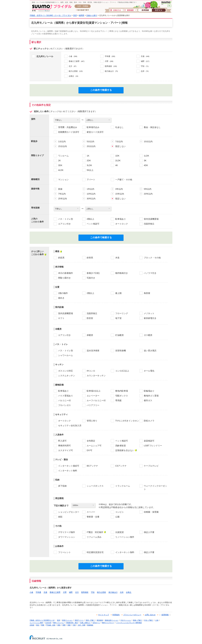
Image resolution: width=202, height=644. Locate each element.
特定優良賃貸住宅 (95, 552)
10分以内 (148, 141)
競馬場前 (85, 592)
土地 (157, 620)
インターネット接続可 (69, 466)
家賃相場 (100, 620)
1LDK (146, 156)
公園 (117, 517)
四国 (69, 625)
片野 (65, 592)
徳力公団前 (101, 592)
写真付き (91, 278)
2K (59, 161)
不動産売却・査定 (72, 623)
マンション (63, 180)
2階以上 (90, 219)
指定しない (121, 146)
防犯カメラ (149, 421)
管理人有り (92, 421)
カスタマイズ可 (66, 450)
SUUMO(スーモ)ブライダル (52, 8)
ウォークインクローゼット (155, 488)
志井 (122, 592)
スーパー (91, 512)
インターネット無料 (68, 471)
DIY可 (90, 450)
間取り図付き (64, 278)
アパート (91, 180)
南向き (61, 298)
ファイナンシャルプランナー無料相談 (129, 623)
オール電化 (149, 371)
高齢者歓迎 (121, 446)
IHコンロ (91, 371)
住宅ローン (96, 623)
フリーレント (64, 552)
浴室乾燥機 (121, 351)
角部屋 (147, 293)
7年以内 (62, 194)
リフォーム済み (94, 537)
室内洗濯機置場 (151, 219)
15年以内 (120, 194)
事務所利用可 (64, 446)
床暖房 (90, 335)
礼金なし (119, 127)
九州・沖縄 (81, 625)
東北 (38, 625)
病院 (60, 517)
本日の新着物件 (66, 273)
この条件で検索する (101, 90)
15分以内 (63, 146)
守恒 (93, 592)
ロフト (61, 318)
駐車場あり (121, 219)
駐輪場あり (149, 391)
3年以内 (119, 189)
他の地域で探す (82, 10)
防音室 (90, 318)
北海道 (32, 625)
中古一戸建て (149, 620)
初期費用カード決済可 (69, 132)
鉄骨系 (90, 258)
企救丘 (129, 592)
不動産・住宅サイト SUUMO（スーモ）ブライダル (50, 15)
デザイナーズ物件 (67, 532)
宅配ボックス (122, 396)
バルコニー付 (64, 400)
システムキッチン (67, 376)
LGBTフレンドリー (153, 446)
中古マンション (126, 620)
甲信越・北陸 (51, 625)
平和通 (38, 592)
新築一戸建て (138, 620)
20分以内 (91, 146)
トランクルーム (123, 486)
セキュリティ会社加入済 (70, 425)
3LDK (89, 165)
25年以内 (63, 199)
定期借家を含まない (125, 450)
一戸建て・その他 (124, 180)
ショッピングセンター (69, 512)
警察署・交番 (93, 517)
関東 (43, 625)
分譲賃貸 (119, 532)
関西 (64, 625)
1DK (117, 156)
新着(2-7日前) (93, 273)
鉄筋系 (61, 258)
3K (145, 161)
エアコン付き (64, 224)
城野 (71, 592)
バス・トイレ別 (66, 219)
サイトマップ (104, 615)
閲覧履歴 (130, 10)
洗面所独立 (149, 224)
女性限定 (91, 441)
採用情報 (165, 615)
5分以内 (90, 141)
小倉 (31, 592)
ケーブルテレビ (151, 466)
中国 (74, 625)
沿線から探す (92, 15)
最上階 (118, 293)
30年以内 (91, 199)
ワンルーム (63, 156)
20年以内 (148, 194)
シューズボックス (95, 486)
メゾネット (149, 313)
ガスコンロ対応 (66, 371)
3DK (60, 165)
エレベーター (93, 396)
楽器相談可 (149, 441)
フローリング (122, 313)
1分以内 (62, 141)
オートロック (122, 224)
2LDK (118, 161)
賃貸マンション (67, 620)
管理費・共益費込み (68, 127)
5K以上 (90, 170)
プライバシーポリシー (132, 615)
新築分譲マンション (112, 620)
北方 (77, 592)
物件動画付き (122, 273)
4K (117, 165)
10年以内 (91, 194)
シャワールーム (66, 355)
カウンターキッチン (96, 376)
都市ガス (148, 400)
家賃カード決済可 (95, 132)
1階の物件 (63, 293)
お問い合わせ (150, 615)
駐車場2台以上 (94, 391)
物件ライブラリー (108, 623)
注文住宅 (48, 623)
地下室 (118, 318)
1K (88, 156)
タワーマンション (67, 537)
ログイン (159, 10)
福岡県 (81, 15)
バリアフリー (93, 405)
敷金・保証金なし (152, 127)
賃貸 (75, 15)
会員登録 (145, 10)
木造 (117, 258)
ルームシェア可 (94, 446)
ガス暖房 (148, 335)
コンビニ (119, 512)
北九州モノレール (45, 56)
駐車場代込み (93, 127)
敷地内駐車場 (122, 391)
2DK (89, 161)
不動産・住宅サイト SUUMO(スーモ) (42, 620)
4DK (146, 165)
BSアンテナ (92, 466)
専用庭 (118, 400)
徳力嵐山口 (113, 592)
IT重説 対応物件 (95, 532)
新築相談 (90, 625)
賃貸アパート (79, 620)
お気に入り (116, 10)
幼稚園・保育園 (151, 512)
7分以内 (119, 141)
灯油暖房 (119, 335)
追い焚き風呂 (150, 351)
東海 (59, 625)
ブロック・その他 (152, 258)
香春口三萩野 (55, 592)
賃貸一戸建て (90, 620)
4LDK (61, 170)
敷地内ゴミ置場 (151, 396)
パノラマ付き (150, 273)
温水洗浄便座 (93, 351)
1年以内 (90, 189)
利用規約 (116, 615)
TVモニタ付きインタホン (127, 421)
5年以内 (148, 189)
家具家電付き (150, 318)
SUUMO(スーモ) (166, 3)
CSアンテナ (121, 466)
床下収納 (62, 486)
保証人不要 (149, 532)
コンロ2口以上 (122, 371)
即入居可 (62, 441)
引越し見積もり (85, 623)
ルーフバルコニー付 (96, 400)
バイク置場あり (66, 396)
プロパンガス (64, 405)
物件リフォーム (58, 623)
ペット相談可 (93, 224)
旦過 (45, 592)
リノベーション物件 (125, 537)
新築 (60, 189)
